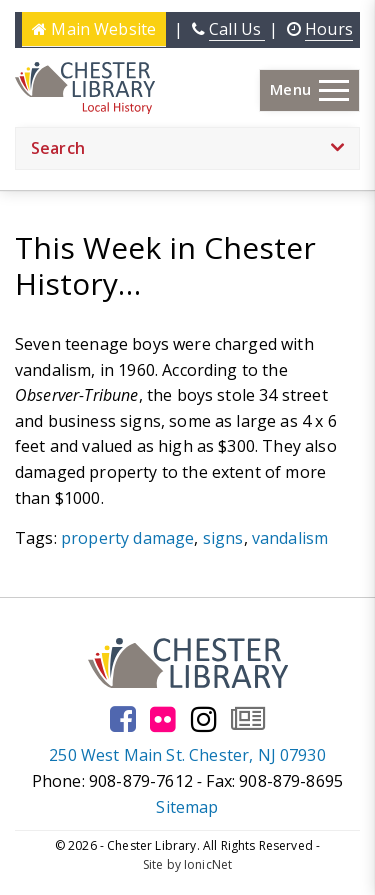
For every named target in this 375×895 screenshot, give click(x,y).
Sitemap (187, 807)
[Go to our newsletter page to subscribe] (248, 719)
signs (223, 538)
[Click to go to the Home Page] (85, 88)
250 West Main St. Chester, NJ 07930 (187, 755)
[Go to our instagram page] (204, 719)
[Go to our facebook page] (123, 719)
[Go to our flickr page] (163, 719)
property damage (127, 538)
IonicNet (208, 864)
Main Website (94, 29)
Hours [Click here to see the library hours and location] (329, 29)
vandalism (290, 538)
